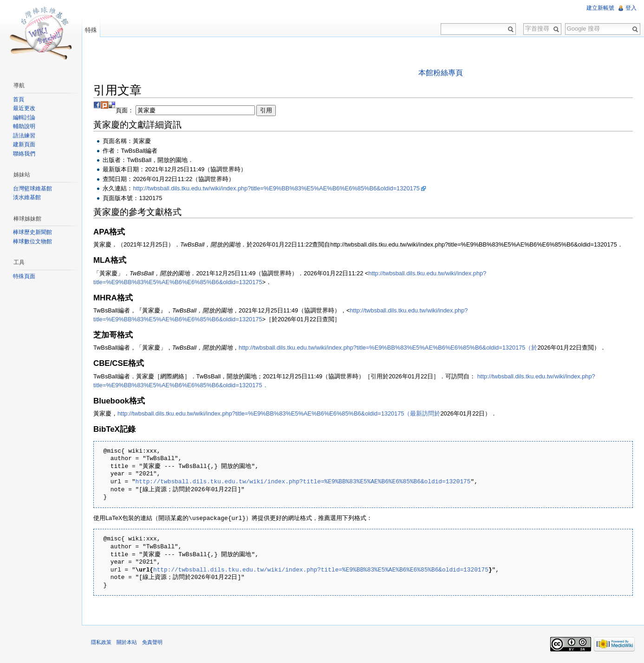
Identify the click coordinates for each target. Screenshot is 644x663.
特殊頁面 (24, 276)
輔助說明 (24, 126)
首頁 (19, 99)
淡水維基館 (27, 197)
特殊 (91, 30)
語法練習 (24, 136)
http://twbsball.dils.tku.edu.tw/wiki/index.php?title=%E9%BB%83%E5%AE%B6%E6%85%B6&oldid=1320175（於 (388, 348)
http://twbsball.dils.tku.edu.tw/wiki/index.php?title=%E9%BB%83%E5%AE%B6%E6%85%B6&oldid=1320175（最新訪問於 (279, 413)
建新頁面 (24, 144)
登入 (631, 8)
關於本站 (127, 642)
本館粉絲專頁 (441, 73)
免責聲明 (152, 642)
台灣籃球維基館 (33, 188)
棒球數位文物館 (33, 241)
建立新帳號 (600, 8)
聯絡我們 (24, 154)
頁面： (196, 110)
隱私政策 (101, 642)
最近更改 (24, 108)
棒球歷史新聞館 (33, 232)
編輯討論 (24, 117)
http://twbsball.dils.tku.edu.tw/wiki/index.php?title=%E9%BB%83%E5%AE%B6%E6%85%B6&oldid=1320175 (276, 188)
